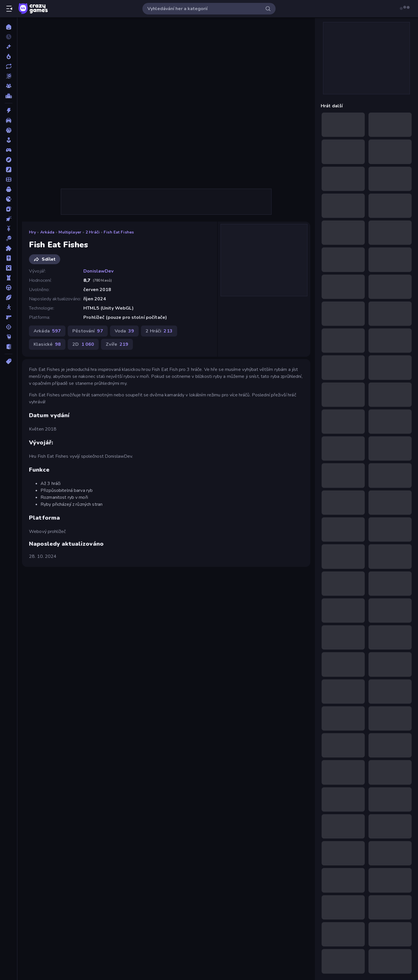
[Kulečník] (9, 238)
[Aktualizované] (9, 66)
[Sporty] (9, 297)
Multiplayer (70, 232)
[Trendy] (9, 56)
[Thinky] (9, 337)
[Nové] (9, 47)
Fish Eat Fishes (119, 232)
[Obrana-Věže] (9, 278)
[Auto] (9, 120)
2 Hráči (92, 232)
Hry (32, 232)
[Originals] (9, 76)
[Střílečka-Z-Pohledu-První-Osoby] (9, 317)
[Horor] (9, 189)
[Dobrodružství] (9, 160)
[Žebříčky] (9, 96)
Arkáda (47, 232)
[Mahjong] (9, 258)
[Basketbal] (9, 130)
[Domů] (9, 27)
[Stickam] (9, 307)
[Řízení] (9, 288)
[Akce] (9, 111)
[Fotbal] (9, 179)
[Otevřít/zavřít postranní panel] (9, 9)
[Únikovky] (9, 347)
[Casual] (9, 140)
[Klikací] (9, 219)
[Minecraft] (9, 268)
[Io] (9, 199)
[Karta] (9, 209)
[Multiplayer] (9, 86)
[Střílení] (9, 327)
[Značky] (9, 361)
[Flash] (9, 170)
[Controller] (9, 150)
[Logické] (9, 248)
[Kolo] (9, 229)
